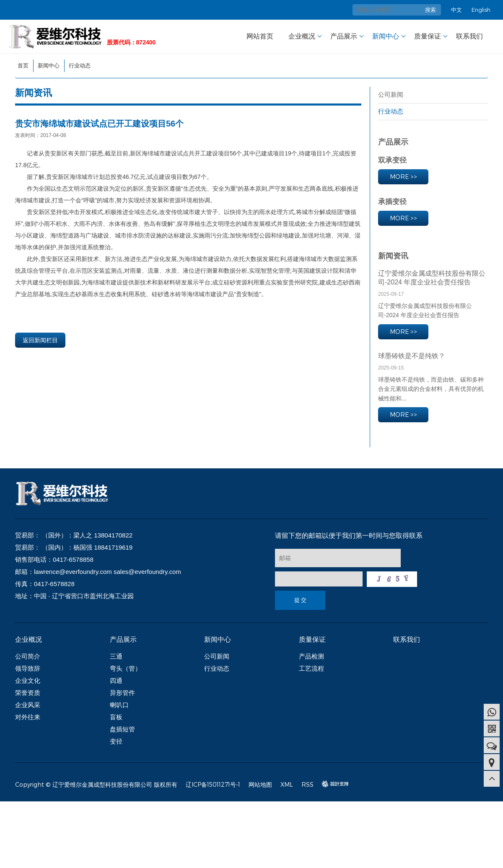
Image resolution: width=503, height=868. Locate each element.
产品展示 (344, 36)
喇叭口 (119, 705)
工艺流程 (311, 668)
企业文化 (28, 681)
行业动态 (80, 66)
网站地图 (260, 784)
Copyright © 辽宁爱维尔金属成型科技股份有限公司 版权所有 (96, 784)
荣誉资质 (28, 693)
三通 (116, 656)
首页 (23, 66)
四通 (116, 681)
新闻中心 (386, 36)
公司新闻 (391, 94)
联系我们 (469, 36)
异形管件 (122, 693)
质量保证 (428, 36)
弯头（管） (126, 668)
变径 (116, 741)
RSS (307, 784)
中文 (456, 10)
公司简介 (28, 656)
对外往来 (28, 717)
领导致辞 (28, 668)
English (481, 10)
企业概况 (302, 36)
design (331, 784)
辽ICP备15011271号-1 (213, 784)
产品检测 (311, 656)
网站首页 (260, 36)
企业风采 (28, 705)
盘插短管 (122, 729)
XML (287, 784)
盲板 (116, 717)
